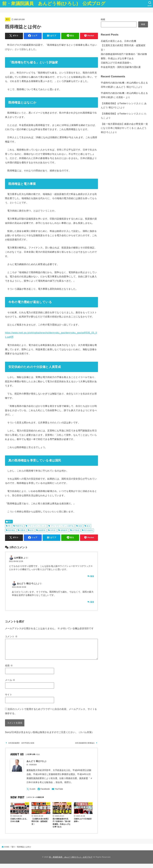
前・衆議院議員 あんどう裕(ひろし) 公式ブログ (54, 4)
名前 (9, 669)
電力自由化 (88, 530)
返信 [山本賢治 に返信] (92, 576)
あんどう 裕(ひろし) (123, 80)
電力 (8, 19)
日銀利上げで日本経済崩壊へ (115, 57)
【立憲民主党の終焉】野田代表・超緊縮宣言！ (124, 45)
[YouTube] (59, 793)
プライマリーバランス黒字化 (62, 526)
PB (9, 526)
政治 (88, 526)
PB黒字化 (19, 526)
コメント (11, 636)
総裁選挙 (42, 530)
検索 (103, 19)
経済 (32, 530)
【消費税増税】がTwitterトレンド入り (119, 95)
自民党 (53, 530)
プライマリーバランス (37, 526)
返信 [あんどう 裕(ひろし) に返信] (92, 602)
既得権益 (12, 530)
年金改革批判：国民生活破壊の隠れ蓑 (120, 61)
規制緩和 (64, 530)
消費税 (23, 530)
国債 (80, 526)
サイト (9, 698)
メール (10, 683)
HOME (7, 851)
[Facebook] (45, 793)
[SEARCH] (149, 4)
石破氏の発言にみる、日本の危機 (117, 41)
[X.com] (31, 793)
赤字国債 (76, 530)
